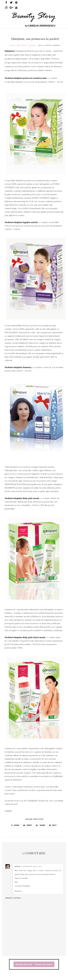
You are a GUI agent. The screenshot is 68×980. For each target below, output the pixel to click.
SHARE (15, 825)
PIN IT (53, 825)
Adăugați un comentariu (13, 898)
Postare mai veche (44, 964)
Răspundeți (18, 891)
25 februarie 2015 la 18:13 (31, 866)
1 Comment (56, 45)
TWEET (28, 825)
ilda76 (17, 866)
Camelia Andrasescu (18, 45)
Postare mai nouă (24, 964)
